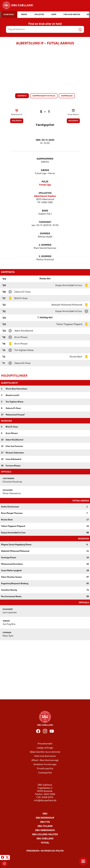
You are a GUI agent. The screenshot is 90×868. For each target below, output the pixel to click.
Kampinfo (22, 96)
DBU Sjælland (45, 838)
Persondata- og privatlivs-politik (45, 851)
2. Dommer (45, 245)
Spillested (45, 193)
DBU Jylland (45, 826)
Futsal (45, 843)
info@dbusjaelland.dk (45, 800)
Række (45, 170)
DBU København (45, 830)
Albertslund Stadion (45, 196)
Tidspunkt (45, 222)
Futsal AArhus (73, 115)
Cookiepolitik (45, 773)
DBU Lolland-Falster (45, 834)
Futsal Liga (45, 185)
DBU (45, 814)
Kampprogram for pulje (44, 96)
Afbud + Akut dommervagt (45, 760)
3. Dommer (45, 257)
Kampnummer (45, 159)
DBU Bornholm (45, 818)
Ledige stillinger (45, 748)
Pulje (45, 182)
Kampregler (67, 96)
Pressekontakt (45, 744)
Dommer (45, 234)
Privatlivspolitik (45, 768)
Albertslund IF (17, 115)
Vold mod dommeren (45, 756)
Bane (45, 211)
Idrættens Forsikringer (45, 764)
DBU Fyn (45, 822)
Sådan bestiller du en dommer (45, 752)
